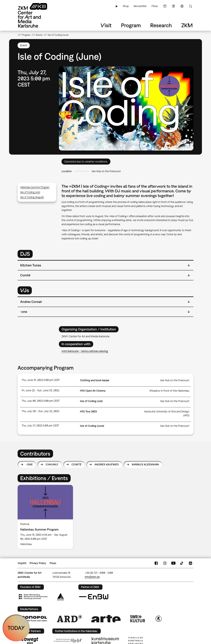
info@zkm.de (92, 577)
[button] (126, 108)
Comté (76, 464)
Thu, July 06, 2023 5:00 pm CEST (41, 401)
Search (190, 6)
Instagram (165, 563)
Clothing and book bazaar (95, 380)
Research (161, 25)
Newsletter (140, 6)
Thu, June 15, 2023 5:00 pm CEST (41, 380)
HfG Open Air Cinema (93, 391)
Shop (126, 6)
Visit (106, 25)
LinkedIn (190, 563)
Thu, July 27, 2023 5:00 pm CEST (40, 426)
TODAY (16, 628)
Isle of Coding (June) (92, 426)
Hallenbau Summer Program (35, 187)
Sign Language (173, 6)
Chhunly (52, 464)
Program (131, 25)
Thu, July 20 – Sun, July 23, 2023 (40, 411)
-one (29, 464)
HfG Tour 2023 (88, 411)
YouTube (173, 563)
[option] (47, 517)
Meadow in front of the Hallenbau (169, 391)
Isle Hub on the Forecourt (106, 171)
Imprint (22, 563)
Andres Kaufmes (107, 464)
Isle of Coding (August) (32, 197)
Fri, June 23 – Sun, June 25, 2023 (40, 390)
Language (182, 6)
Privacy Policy (38, 563)
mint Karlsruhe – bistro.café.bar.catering (85, 351)
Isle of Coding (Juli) (30, 192)
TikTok (182, 563)
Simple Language (165, 6)
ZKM (187, 25)
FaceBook (156, 563)
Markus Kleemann (145, 464)
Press (155, 6)
